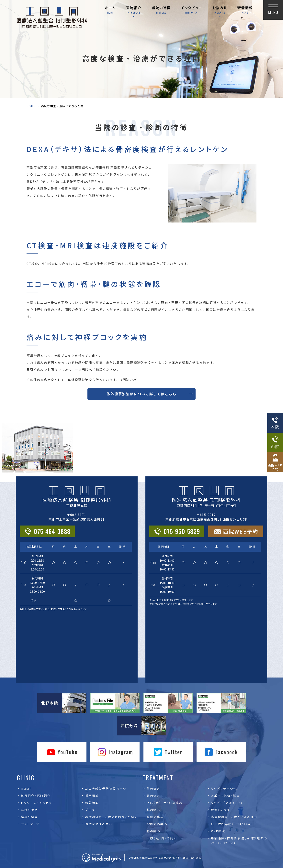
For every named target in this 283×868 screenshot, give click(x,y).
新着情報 (245, 10)
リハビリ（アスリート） (227, 803)
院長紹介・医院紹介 (36, 796)
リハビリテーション (225, 789)
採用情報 (92, 796)
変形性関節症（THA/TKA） (232, 824)
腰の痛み (153, 810)
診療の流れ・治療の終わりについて (111, 817)
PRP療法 (218, 831)
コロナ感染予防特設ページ (106, 789)
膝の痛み (153, 831)
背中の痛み (155, 817)
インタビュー (192, 10)
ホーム (110, 10)
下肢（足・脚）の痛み (162, 838)
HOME (31, 106)
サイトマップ (30, 824)
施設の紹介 (29, 817)
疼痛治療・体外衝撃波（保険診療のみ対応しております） (239, 840)
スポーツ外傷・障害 (225, 796)
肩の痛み (153, 796)
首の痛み (153, 789)
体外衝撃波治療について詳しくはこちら (141, 394)
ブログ (90, 810)
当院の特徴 (161, 10)
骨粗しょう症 (220, 810)
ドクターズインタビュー (38, 803)
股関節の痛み (157, 824)
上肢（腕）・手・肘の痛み (165, 803)
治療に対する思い (99, 824)
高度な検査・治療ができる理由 (234, 817)
